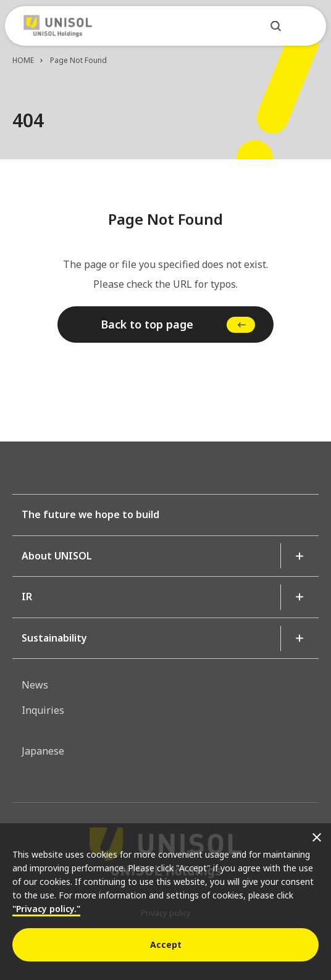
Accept (166, 944)
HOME (23, 60)
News (35, 685)
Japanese (43, 751)
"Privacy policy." (46, 909)
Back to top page (147, 324)
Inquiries (43, 710)
